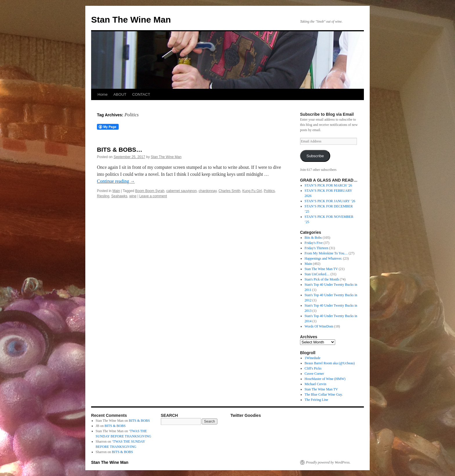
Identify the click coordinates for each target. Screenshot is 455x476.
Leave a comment (153, 196)
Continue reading (116, 181)
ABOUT (120, 94)
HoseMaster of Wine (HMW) (325, 379)
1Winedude (313, 358)
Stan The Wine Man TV (321, 269)
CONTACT (141, 94)
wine (133, 196)
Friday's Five (314, 243)
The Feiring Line (316, 400)
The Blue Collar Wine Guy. (324, 394)
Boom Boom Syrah (150, 191)
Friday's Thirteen (317, 248)
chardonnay (208, 191)
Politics (269, 191)
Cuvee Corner (314, 374)
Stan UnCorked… (317, 274)
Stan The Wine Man (131, 20)
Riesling (103, 196)
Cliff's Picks (313, 368)
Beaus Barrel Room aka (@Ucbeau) (330, 363)
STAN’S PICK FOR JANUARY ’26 (330, 201)
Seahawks (119, 196)
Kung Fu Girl (252, 191)
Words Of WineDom (319, 326)
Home (103, 94)
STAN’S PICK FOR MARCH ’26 (328, 185)
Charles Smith (229, 191)
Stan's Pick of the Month (322, 279)
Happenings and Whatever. (323, 258)
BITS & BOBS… (120, 150)
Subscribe (315, 156)
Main (116, 191)
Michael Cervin (316, 384)
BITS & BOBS (139, 421)
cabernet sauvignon (182, 191)
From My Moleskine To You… (326, 253)
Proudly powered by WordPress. (328, 462)
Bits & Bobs (313, 238)
